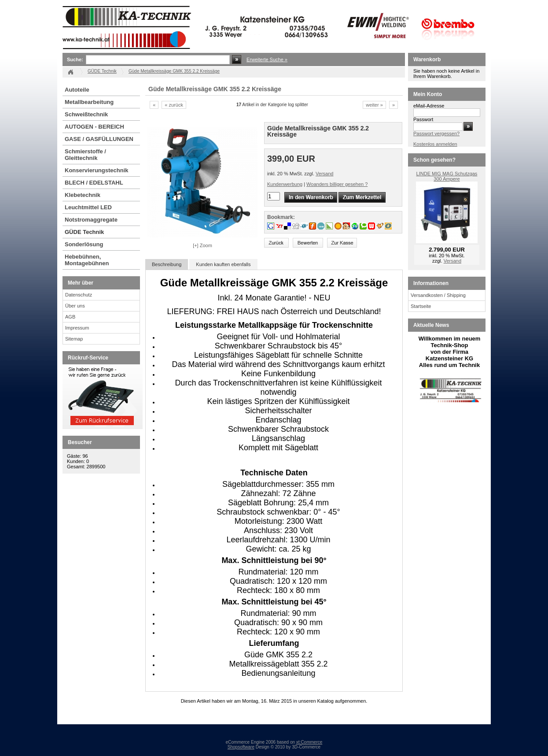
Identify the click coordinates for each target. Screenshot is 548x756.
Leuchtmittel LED (88, 207)
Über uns (75, 306)
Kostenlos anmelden (435, 144)
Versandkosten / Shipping (438, 295)
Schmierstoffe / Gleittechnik (85, 155)
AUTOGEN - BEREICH (94, 127)
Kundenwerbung (285, 184)
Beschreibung (167, 264)
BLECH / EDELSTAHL (94, 183)
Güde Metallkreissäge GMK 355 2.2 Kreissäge (174, 71)
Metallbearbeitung (89, 102)
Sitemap (74, 339)
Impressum (77, 328)
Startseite (421, 306)
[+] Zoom (202, 245)
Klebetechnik (83, 195)
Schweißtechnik (86, 114)
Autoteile (77, 90)
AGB (70, 317)
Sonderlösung (84, 244)
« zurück (174, 105)
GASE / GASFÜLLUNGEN (99, 139)
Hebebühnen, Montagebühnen (87, 260)
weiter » (374, 105)
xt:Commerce (309, 742)
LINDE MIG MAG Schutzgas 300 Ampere (447, 176)
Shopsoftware (241, 747)
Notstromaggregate (91, 220)
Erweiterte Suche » (267, 59)
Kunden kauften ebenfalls (223, 264)
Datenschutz (79, 295)
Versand (324, 174)
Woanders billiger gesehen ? (337, 184)
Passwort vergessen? (436, 133)
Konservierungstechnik (97, 170)
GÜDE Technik (84, 232)
